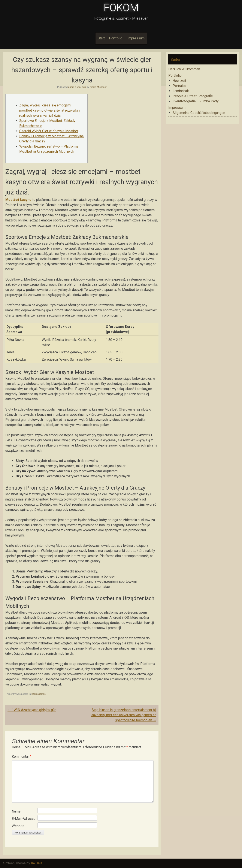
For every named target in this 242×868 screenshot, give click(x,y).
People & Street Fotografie (193, 96)
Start (101, 38)
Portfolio (116, 38)
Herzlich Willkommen (184, 69)
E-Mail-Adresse (24, 819)
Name (16, 811)
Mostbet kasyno (18, 200)
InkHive (37, 863)
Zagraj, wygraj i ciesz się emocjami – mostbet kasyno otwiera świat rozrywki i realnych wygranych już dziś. (49, 110)
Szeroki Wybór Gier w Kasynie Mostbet (49, 131)
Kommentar (22, 757)
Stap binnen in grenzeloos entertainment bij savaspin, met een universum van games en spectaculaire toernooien (124, 715)
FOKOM (121, 8)
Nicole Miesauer (98, 87)
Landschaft (181, 91)
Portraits (179, 86)
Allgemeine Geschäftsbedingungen (199, 113)
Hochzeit (179, 81)
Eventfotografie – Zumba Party (196, 101)
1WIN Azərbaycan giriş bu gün (32, 710)
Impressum (136, 38)
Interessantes (39, 694)
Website (18, 826)
